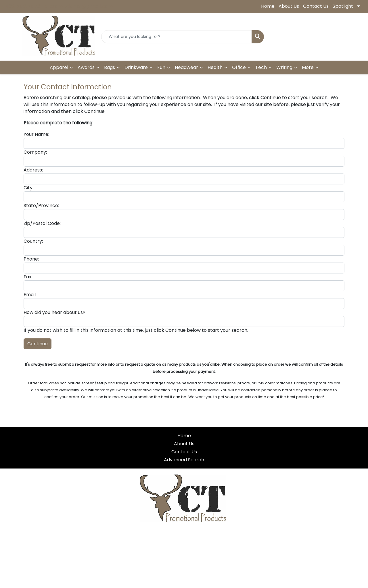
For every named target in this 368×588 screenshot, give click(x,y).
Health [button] (215, 67)
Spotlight (343, 6)
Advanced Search (184, 460)
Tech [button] (261, 67)
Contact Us (316, 6)
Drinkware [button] (136, 67)
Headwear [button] (186, 67)
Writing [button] (284, 67)
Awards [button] (86, 67)
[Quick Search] (177, 37)
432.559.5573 (23, 6)
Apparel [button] (59, 67)
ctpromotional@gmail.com (79, 6)
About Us (289, 6)
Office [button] (239, 67)
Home (268, 6)
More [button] (308, 67)
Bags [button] (110, 67)
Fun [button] (161, 67)
